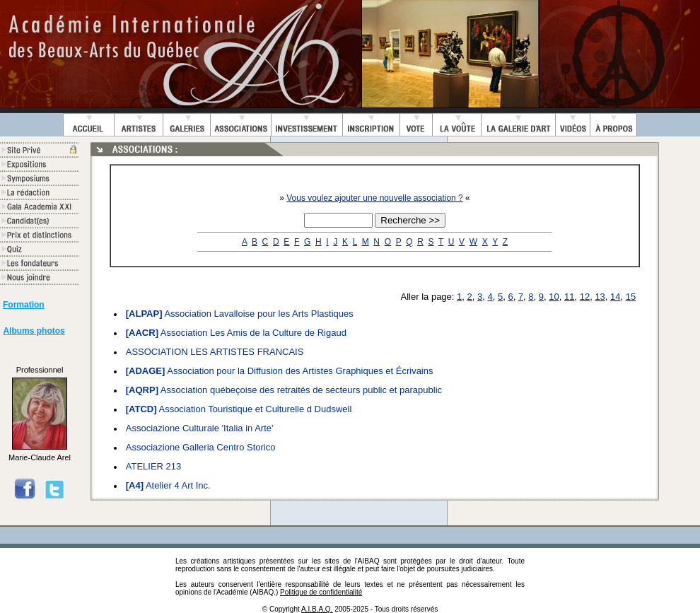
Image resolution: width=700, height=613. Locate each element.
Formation (24, 305)
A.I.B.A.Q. (317, 609)
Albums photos (34, 331)
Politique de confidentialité (321, 592)
